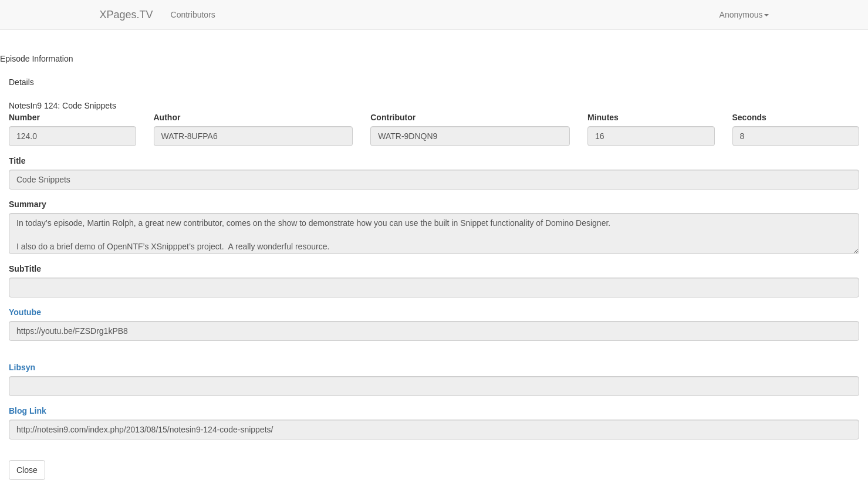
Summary (28, 204)
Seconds (749, 117)
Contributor (393, 117)
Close (27, 470)
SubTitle (25, 269)
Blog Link (28, 411)
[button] (744, 15)
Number (24, 117)
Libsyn (22, 367)
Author (167, 117)
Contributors (193, 15)
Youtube (25, 312)
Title (17, 161)
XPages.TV (126, 15)
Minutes (603, 117)
